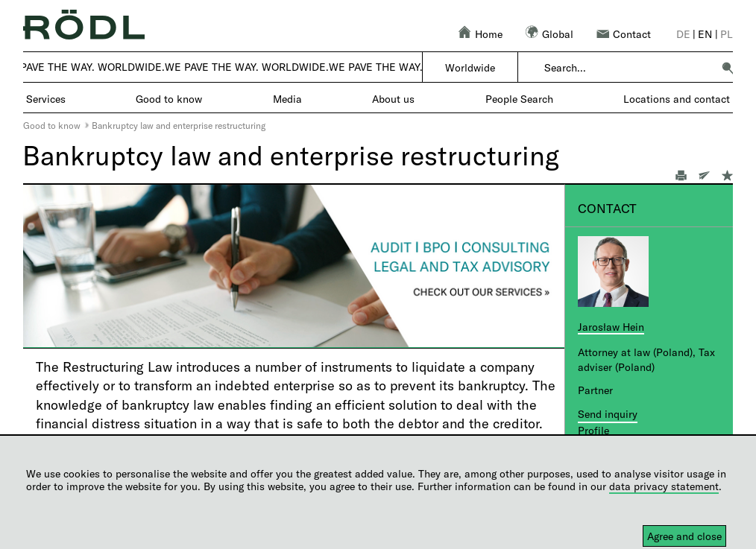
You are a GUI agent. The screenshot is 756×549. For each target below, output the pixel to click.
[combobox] (628, 68)
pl (727, 34)
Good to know (52, 125)
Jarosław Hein (611, 327)
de (683, 34)
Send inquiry (608, 414)
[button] (728, 68)
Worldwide (470, 67)
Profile (593, 430)
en (705, 34)
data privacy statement (664, 486)
